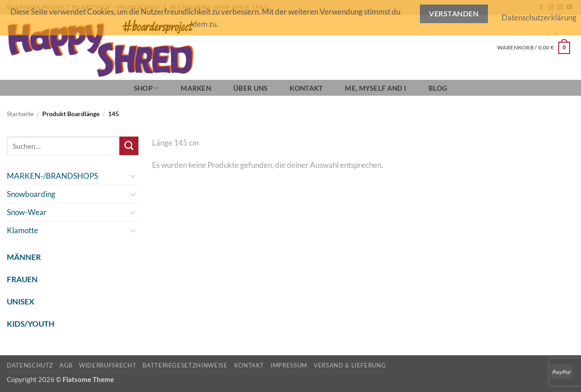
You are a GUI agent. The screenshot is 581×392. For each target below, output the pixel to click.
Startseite (20, 114)
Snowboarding (31, 194)
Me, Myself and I (376, 88)
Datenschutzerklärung (539, 17)
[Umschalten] (133, 176)
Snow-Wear (27, 212)
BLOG (438, 88)
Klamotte (22, 230)
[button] (534, 48)
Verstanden (454, 14)
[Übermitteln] (129, 146)
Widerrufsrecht (108, 365)
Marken (196, 88)
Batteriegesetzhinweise (185, 365)
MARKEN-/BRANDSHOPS (52, 176)
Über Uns (250, 88)
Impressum (289, 365)
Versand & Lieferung (350, 365)
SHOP (146, 88)
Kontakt (306, 88)
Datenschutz (30, 365)
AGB (66, 365)
